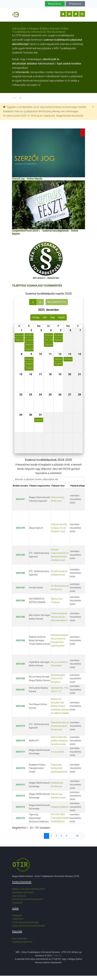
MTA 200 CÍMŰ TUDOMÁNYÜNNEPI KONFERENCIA (60, 818)
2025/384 (20, 640)
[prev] (33, 302)
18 (50, 374)
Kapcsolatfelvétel (20, 939)
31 (40, 415)
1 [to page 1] (46, 836)
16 (31, 374)
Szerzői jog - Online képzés (27, 179)
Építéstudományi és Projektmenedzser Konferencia (60, 726)
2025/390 (20, 528)
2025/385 (20, 617)
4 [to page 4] (61, 836)
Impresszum (18, 903)
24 (40, 395)
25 (50, 395)
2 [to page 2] (52, 836)
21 (80, 374)
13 (70, 354)
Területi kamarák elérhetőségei (25, 922)
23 (31, 395)
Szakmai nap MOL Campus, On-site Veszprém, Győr (59, 528)
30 (31, 415)
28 (80, 395)
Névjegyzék (17, 915)
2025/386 (20, 601)
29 (21, 415)
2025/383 (20, 664)
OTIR (14, 98)
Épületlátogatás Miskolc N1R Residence (58, 679)
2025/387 (20, 588)
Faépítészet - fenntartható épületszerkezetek (59, 768)
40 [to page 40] (77, 836)
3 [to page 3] (56, 836)
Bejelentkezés (55, 4)
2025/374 (20, 796)
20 (70, 374)
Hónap (36, 317)
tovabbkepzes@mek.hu (22, 942)
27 (70, 395)
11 (50, 354)
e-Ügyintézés (18, 919)
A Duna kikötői (58, 752)
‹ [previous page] (42, 836)
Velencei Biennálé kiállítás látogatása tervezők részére (59, 741)
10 (40, 354)
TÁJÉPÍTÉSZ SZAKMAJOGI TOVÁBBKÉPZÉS (37, 286)
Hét (45, 317)
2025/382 (20, 679)
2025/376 (20, 768)
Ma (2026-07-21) (57, 302)
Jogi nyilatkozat (19, 896)
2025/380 (20, 706)
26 (60, 395)
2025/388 (20, 573)
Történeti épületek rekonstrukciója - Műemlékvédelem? (60, 617)
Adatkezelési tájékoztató (23, 892)
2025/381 (20, 690)
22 (21, 395)
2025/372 (20, 818)
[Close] (93, 107)
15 (21, 374)
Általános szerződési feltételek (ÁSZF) (29, 889)
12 (60, 354)
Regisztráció (75, 4)
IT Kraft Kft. (57, 956)
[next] (40, 302)
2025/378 (20, 741)
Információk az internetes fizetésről (27, 899)
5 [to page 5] (66, 836)
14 (80, 354)
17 (40, 374)
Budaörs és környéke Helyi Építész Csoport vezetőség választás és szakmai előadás (60, 706)
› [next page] (83, 836)
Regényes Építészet (60, 807)
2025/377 (20, 752)
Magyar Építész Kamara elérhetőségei (29, 926)
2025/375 (20, 785)
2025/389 (20, 555)
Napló (62, 317)
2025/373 (20, 807)
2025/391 (20, 499)
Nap (53, 317)
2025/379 (20, 726)
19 (60, 374)
